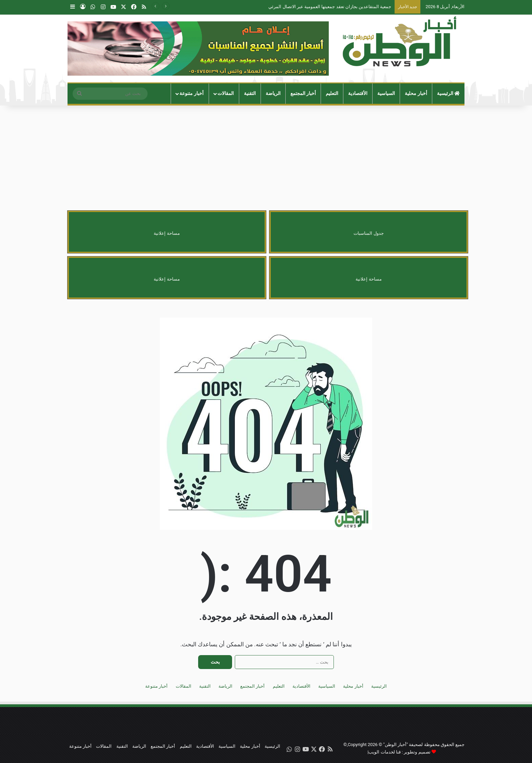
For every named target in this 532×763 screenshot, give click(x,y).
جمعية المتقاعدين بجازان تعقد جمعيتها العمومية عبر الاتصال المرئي (330, 7)
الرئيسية (449, 93)
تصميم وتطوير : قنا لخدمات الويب (399, 752)
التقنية (250, 93)
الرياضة (273, 93)
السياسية (386, 93)
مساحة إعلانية (167, 233)
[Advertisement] (266, 160)
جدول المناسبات (368, 233)
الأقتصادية (358, 93)
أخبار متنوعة (192, 93)
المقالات (226, 93)
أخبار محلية (416, 93)
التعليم (332, 93)
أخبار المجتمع (303, 93)
